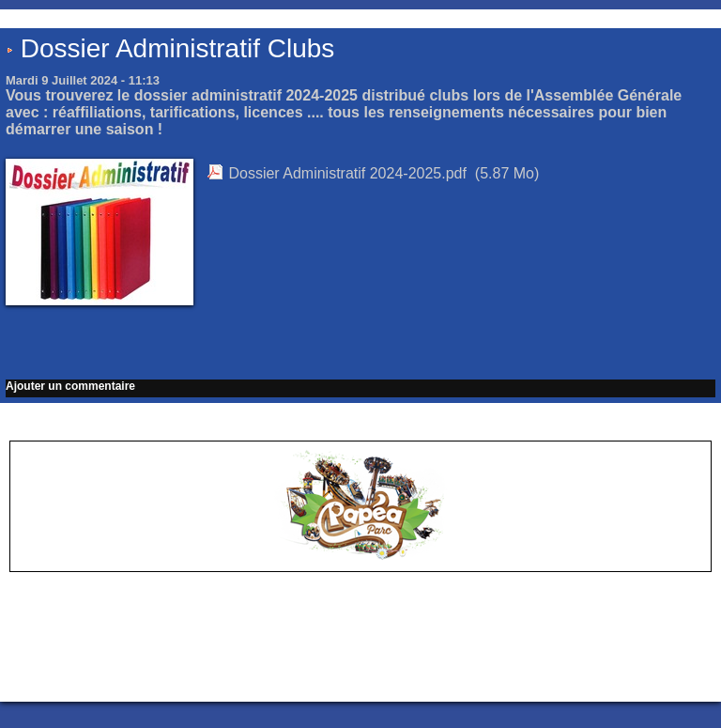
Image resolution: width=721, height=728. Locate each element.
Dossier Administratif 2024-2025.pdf (347, 173)
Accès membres (324, 672)
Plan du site (408, 672)
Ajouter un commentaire (70, 386)
